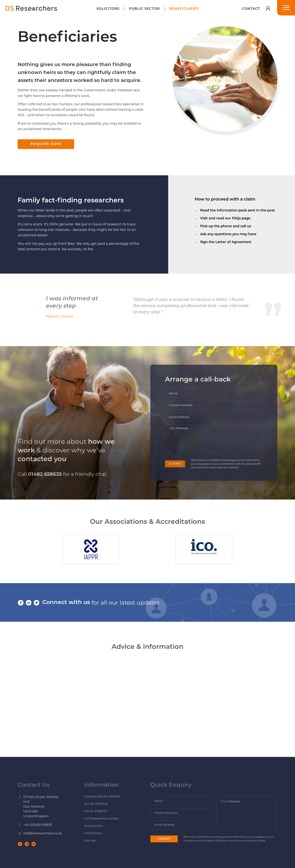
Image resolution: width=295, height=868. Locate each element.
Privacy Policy (93, 826)
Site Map (90, 841)
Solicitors (108, 9)
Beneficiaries (184, 9)
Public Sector (144, 9)
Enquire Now (46, 144)
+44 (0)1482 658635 (38, 825)
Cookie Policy (93, 833)
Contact (251, 9)
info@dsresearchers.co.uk (43, 833)
